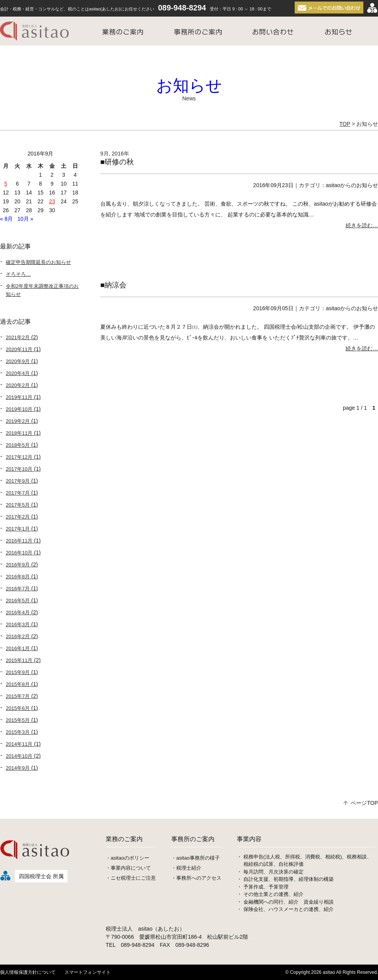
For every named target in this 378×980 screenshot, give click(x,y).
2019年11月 (19, 397)
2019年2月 (18, 421)
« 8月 (6, 219)
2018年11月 (19, 433)
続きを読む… (362, 225)
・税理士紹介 (186, 868)
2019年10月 (19, 409)
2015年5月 (18, 720)
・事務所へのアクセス (196, 878)
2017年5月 (18, 505)
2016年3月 (18, 624)
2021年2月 (18, 337)
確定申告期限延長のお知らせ (38, 262)
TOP (345, 124)
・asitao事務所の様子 (196, 858)
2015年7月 (18, 696)
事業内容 (249, 839)
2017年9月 (18, 481)
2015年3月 (18, 732)
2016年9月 (18, 565)
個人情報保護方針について (28, 972)
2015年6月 (18, 708)
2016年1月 (18, 648)
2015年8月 (18, 684)
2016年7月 (18, 589)
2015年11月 (19, 660)
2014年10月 (19, 756)
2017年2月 (18, 517)
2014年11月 (19, 744)
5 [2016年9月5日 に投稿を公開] (6, 184)
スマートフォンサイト (88, 972)
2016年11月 (19, 541)
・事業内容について (128, 868)
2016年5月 (18, 601)
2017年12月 (19, 457)
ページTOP (361, 803)
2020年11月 (19, 349)
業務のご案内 (124, 839)
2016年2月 (18, 636)
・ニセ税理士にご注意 (131, 878)
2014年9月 (18, 768)
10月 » (25, 219)
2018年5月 (18, 445)
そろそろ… (18, 274)
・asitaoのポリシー (127, 858)
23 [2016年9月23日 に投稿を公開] (52, 201)
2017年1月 (18, 529)
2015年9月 (18, 672)
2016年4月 (18, 612)
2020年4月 (18, 373)
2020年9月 (18, 361)
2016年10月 (19, 553)
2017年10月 (19, 469)
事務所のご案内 (193, 839)
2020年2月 (18, 385)
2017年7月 (18, 493)
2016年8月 (18, 577)
